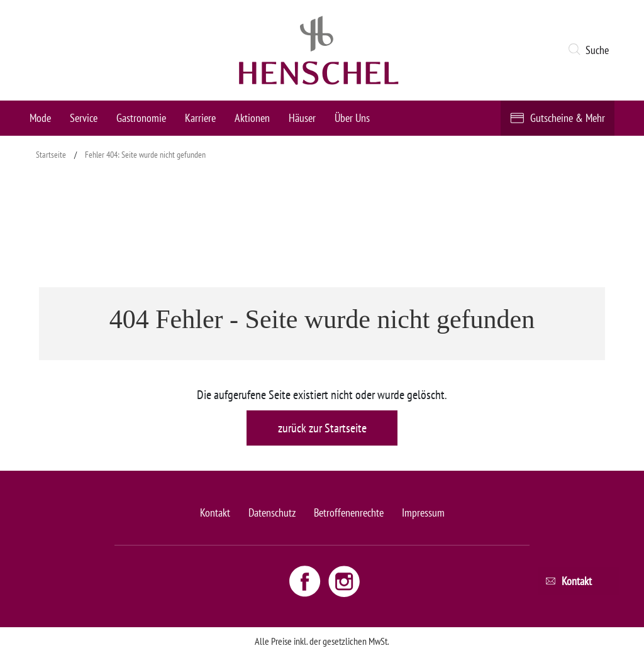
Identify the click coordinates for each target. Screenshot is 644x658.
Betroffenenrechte (349, 513)
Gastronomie (141, 118)
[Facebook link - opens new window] (306, 581)
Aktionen (252, 118)
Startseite (51, 155)
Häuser (302, 118)
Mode (40, 118)
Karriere (200, 118)
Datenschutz (272, 513)
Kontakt (215, 513)
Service (84, 118)
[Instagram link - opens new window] (344, 581)
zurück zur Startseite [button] (322, 428)
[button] (591, 50)
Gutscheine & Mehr (568, 118)
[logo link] (319, 50)
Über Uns (352, 118)
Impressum (423, 513)
